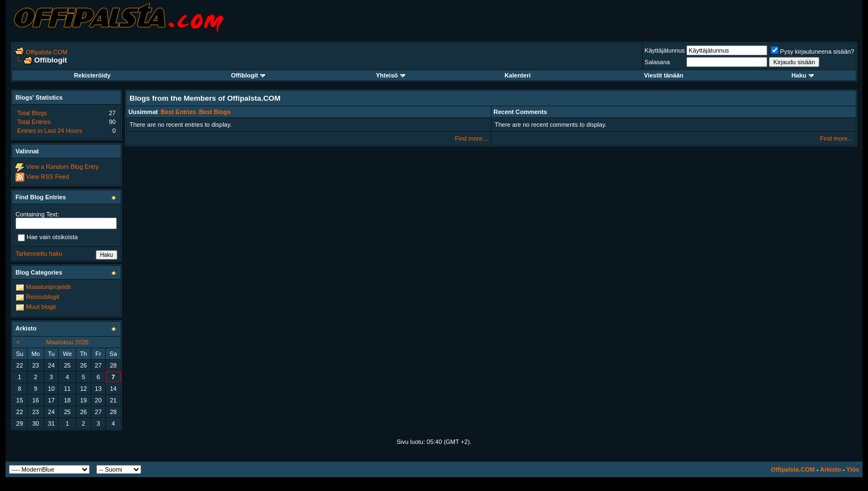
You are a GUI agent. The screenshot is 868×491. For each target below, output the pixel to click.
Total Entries (34, 122)
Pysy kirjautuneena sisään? (813, 51)
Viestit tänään (663, 75)
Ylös (853, 469)
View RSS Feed (47, 177)
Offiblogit (248, 75)
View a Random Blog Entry (62, 167)
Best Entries (178, 112)
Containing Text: (37, 214)
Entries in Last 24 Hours (50, 131)
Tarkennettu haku (39, 254)
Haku (803, 75)
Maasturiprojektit (48, 287)
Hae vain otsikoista (48, 237)
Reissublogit (43, 297)
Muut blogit (41, 307)
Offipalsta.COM (47, 52)
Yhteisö (391, 75)
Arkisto (830, 469)
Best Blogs (215, 112)
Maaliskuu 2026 (67, 342)
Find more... (471, 138)
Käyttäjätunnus (665, 50)
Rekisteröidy (92, 75)
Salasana (657, 62)
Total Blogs (32, 113)
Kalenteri (517, 75)
